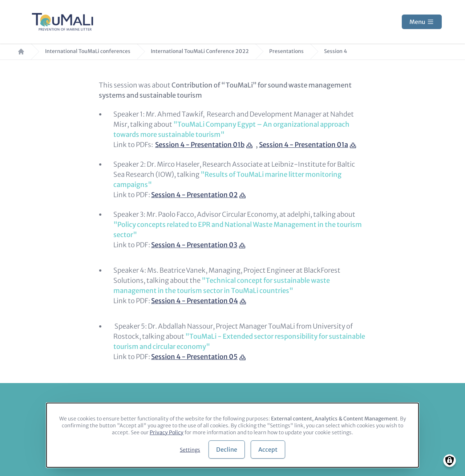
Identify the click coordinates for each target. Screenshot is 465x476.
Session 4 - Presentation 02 (194, 195)
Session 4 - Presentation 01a (304, 145)
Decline (227, 449)
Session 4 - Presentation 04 (195, 301)
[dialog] (232, 435)
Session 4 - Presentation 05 (194, 357)
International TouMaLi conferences (88, 51)
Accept (268, 449)
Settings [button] (190, 450)
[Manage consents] (450, 461)
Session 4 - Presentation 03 (194, 245)
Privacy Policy (167, 432)
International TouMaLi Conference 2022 (200, 51)
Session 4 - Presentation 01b (200, 145)
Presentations (286, 51)
